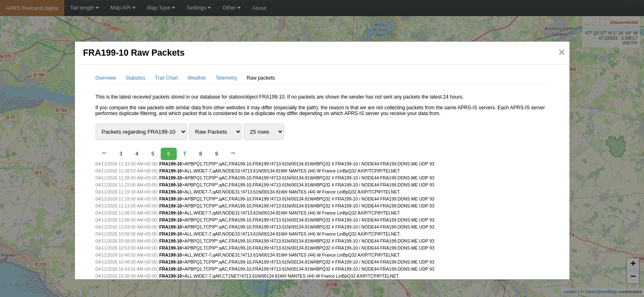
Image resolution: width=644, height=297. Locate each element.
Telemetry (226, 78)
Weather (197, 78)
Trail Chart (166, 78)
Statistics (136, 78)
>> (233, 153)
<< (104, 153)
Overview (106, 78)
